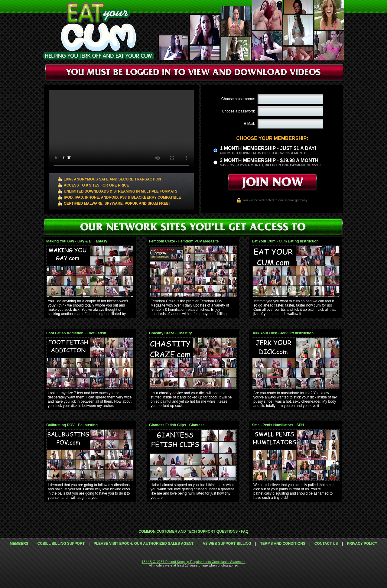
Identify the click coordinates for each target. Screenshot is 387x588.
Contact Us (326, 544)
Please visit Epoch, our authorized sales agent (144, 544)
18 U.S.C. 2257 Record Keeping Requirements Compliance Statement (193, 562)
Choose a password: (238, 111)
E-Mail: (249, 124)
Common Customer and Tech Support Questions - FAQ (193, 531)
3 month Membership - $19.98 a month (269, 160)
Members (19, 544)
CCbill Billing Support (61, 544)
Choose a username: (238, 99)
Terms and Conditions (283, 544)
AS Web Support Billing (227, 544)
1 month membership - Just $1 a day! (268, 148)
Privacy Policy (362, 544)
